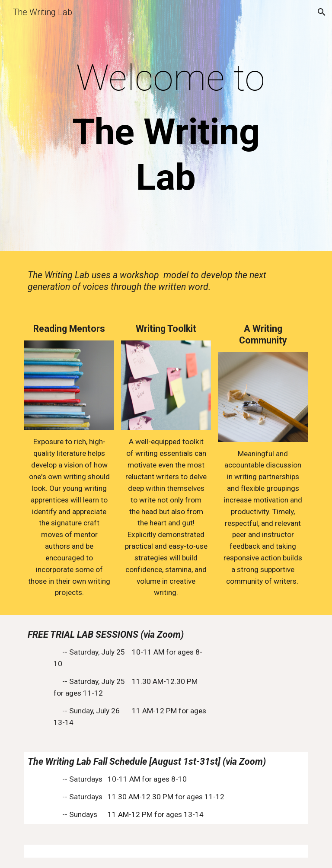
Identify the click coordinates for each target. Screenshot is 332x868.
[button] (322, 12)
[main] (166, 128)
